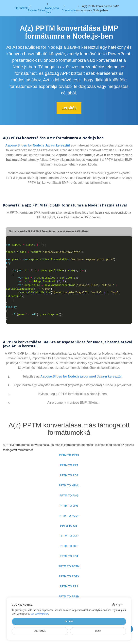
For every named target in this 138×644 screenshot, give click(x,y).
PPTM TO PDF (69, 475)
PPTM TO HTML (69, 485)
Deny (98, 631)
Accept (69, 621)
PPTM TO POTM (69, 566)
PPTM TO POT (69, 556)
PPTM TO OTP (69, 546)
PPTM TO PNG (69, 496)
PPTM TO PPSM (69, 596)
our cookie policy (39, 614)
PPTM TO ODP (69, 536)
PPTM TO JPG (69, 506)
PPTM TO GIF (69, 526)
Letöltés (69, 108)
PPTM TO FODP (69, 516)
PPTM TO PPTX (69, 455)
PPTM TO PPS (69, 586)
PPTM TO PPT (69, 465)
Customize (40, 631)
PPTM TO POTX (69, 576)
